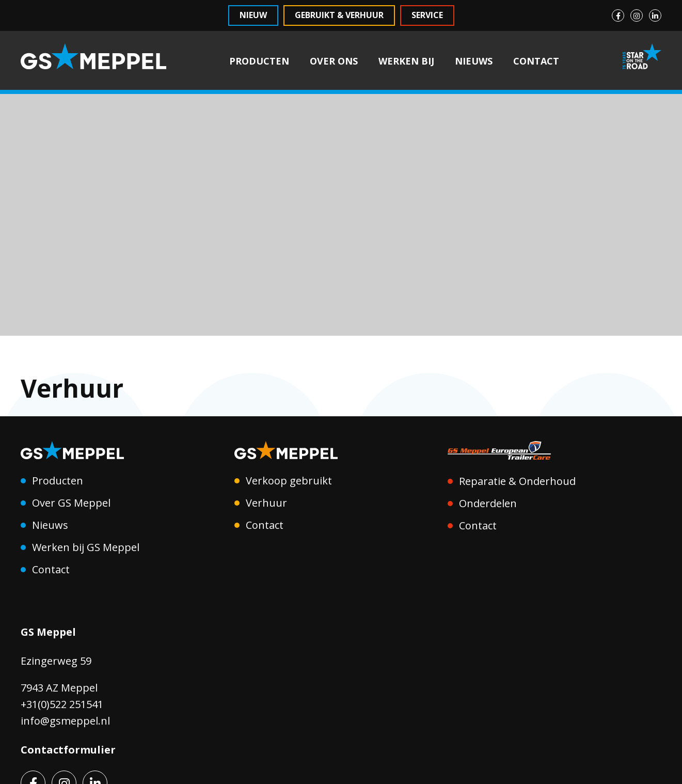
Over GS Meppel (71, 503)
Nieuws (50, 525)
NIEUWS (474, 61)
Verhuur (266, 503)
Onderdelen (488, 503)
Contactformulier (68, 750)
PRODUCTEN (259, 61)
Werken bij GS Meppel (86, 547)
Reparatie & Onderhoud (517, 481)
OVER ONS (334, 61)
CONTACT (536, 61)
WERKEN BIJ (406, 61)
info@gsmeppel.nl (65, 721)
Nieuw (253, 15)
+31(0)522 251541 (62, 704)
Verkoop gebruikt (289, 481)
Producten (58, 481)
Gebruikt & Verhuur (339, 15)
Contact (51, 569)
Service (427, 15)
